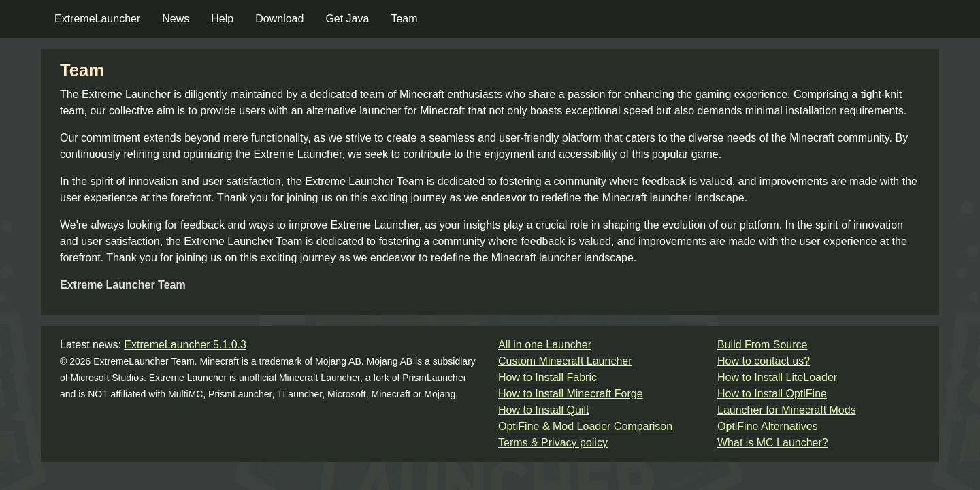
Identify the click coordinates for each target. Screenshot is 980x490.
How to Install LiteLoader (777, 377)
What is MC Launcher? (773, 443)
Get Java (347, 19)
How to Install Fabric (548, 377)
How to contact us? (764, 361)
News (176, 19)
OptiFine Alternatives (768, 426)
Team (404, 19)
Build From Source (763, 345)
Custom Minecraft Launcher (565, 361)
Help (222, 19)
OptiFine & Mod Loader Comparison (585, 426)
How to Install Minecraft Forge (571, 394)
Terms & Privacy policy (553, 443)
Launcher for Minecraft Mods (787, 410)
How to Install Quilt (543, 410)
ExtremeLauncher (97, 19)
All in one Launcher (545, 345)
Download (279, 19)
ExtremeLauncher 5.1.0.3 (185, 345)
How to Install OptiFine (772, 394)
